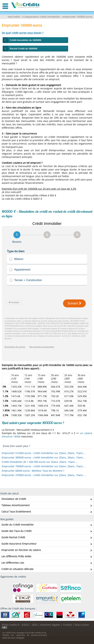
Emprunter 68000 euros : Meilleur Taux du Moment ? (33, 471)
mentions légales (50, 625)
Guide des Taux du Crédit (16, 531)
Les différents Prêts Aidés (16, 556)
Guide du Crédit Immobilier (18, 525)
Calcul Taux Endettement (16, 512)
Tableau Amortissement (15, 505)
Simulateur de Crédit (14, 499)
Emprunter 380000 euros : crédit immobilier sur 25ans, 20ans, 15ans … (44, 457)
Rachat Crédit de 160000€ (24, 49)
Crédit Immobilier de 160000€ (26, 40)
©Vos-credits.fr (11, 625)
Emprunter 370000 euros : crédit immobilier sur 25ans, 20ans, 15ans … (44, 475)
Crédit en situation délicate (17, 569)
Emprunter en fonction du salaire (21, 550)
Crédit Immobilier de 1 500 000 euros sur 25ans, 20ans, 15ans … (40, 462)
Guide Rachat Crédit (13, 537)
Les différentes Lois (13, 563)
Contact (68, 625)
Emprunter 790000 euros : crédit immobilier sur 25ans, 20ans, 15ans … (44, 466)
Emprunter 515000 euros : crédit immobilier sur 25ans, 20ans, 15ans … (44, 453)
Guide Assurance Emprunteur (19, 544)
